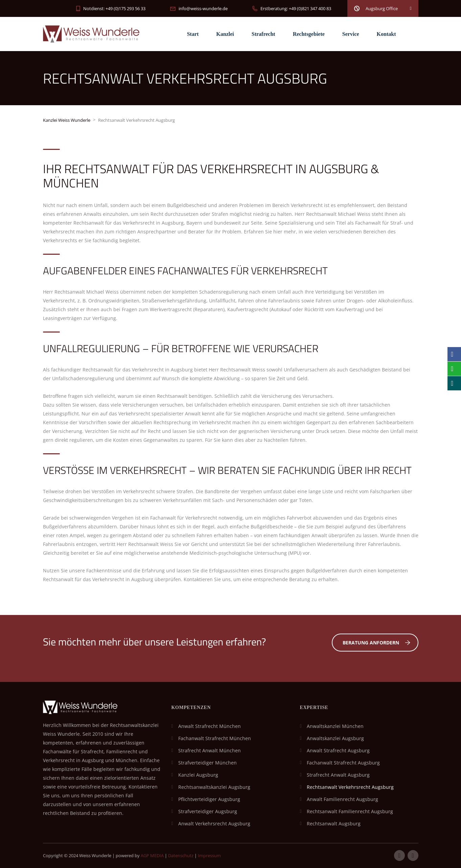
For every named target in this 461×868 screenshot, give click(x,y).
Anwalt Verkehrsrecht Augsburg (214, 824)
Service (351, 34)
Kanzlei (225, 34)
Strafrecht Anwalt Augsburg (338, 775)
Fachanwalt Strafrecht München (215, 738)
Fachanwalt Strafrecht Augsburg (343, 763)
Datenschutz (181, 855)
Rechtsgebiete (309, 34)
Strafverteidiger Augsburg (208, 811)
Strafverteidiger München (208, 763)
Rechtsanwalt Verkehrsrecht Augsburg (350, 787)
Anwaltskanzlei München (335, 726)
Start (193, 34)
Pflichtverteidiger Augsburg (209, 799)
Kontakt (386, 34)
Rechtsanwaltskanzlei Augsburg (214, 787)
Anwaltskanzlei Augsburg (335, 738)
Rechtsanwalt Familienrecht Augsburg (350, 811)
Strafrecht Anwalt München (210, 750)
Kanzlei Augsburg (198, 775)
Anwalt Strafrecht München (210, 726)
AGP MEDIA (152, 855)
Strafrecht (263, 34)
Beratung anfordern (376, 643)
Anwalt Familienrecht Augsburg (342, 799)
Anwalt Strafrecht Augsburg (338, 750)
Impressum (209, 855)
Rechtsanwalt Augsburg (334, 824)
